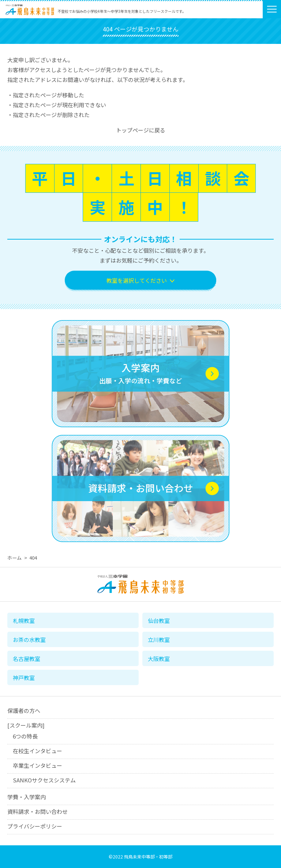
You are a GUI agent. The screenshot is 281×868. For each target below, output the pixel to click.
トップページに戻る (141, 130)
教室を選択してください (137, 280)
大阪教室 (159, 659)
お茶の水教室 (29, 640)
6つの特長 (25, 737)
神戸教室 (24, 678)
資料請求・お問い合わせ (38, 812)
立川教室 (159, 640)
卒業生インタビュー (38, 766)
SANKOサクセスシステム (44, 780)
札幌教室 (24, 621)
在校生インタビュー (38, 751)
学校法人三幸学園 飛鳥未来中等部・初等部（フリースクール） (30, 15)
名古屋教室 (27, 659)
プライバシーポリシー (35, 826)
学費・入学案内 (27, 797)
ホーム (14, 558)
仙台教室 (159, 621)
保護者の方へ (24, 711)
